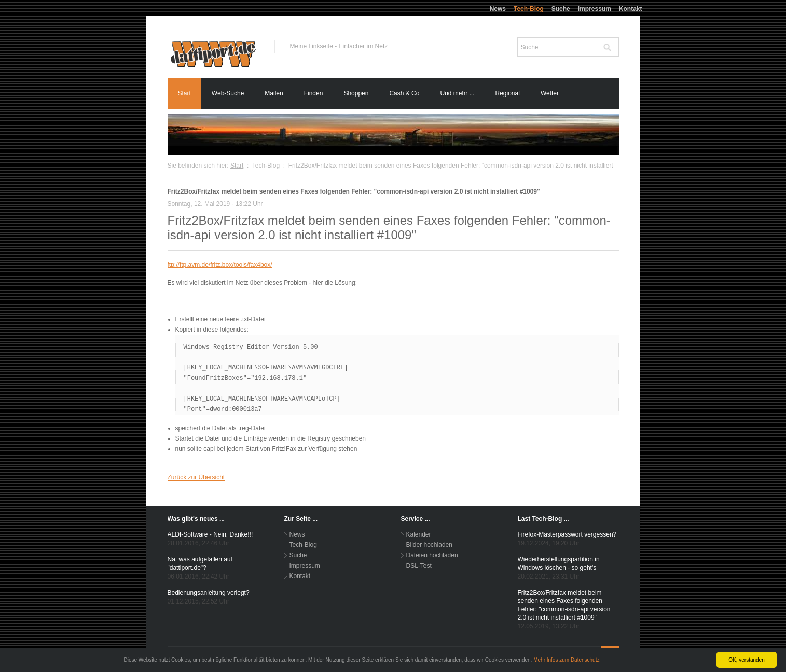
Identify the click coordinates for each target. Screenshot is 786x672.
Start (237, 166)
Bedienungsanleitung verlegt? (209, 593)
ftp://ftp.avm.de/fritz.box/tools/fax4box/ (220, 265)
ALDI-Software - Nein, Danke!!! (210, 534)
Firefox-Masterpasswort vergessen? (567, 534)
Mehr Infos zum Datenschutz (566, 660)
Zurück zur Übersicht (196, 477)
